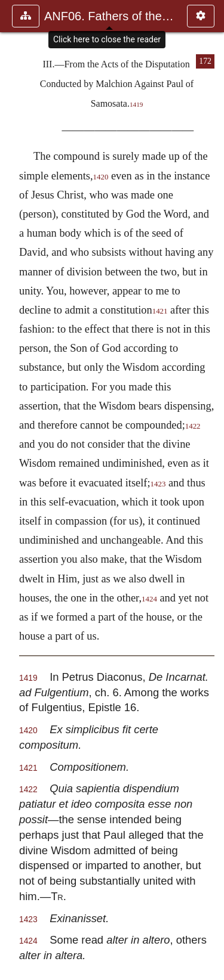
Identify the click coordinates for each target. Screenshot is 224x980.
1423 (158, 484)
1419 (136, 104)
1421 (160, 311)
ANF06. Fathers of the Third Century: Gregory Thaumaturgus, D (110, 16)
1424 (149, 599)
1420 (101, 177)
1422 (193, 426)
